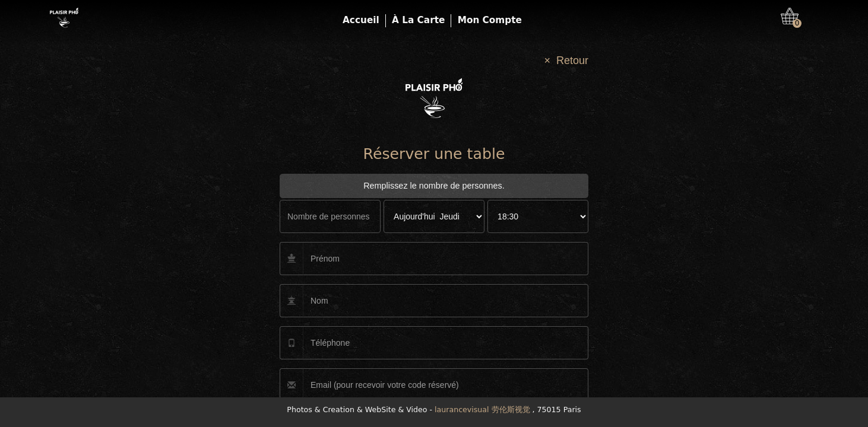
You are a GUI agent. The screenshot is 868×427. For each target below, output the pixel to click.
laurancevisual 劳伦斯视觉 (482, 410)
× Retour (566, 60)
